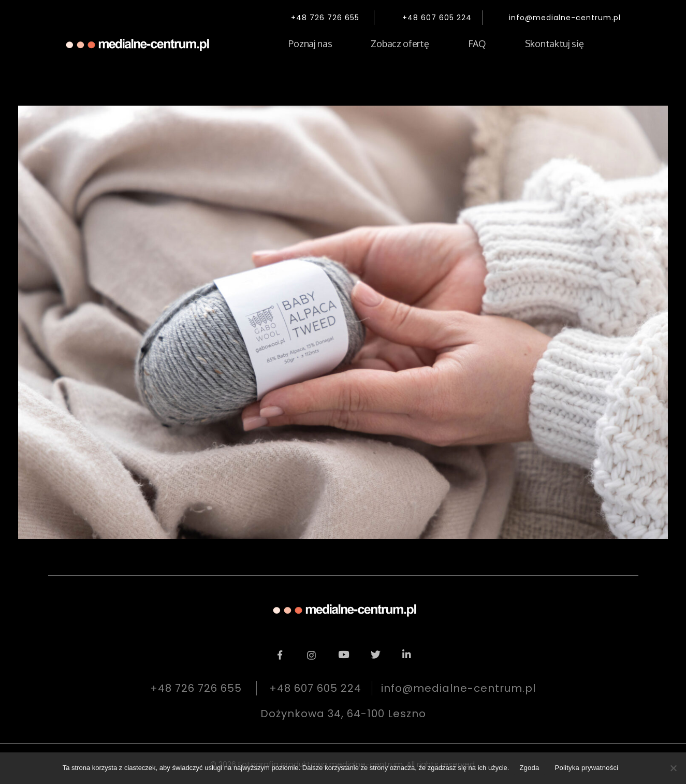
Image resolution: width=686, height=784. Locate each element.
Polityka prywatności (587, 768)
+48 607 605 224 (437, 18)
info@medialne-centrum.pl (565, 18)
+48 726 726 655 (325, 18)
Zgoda (529, 768)
